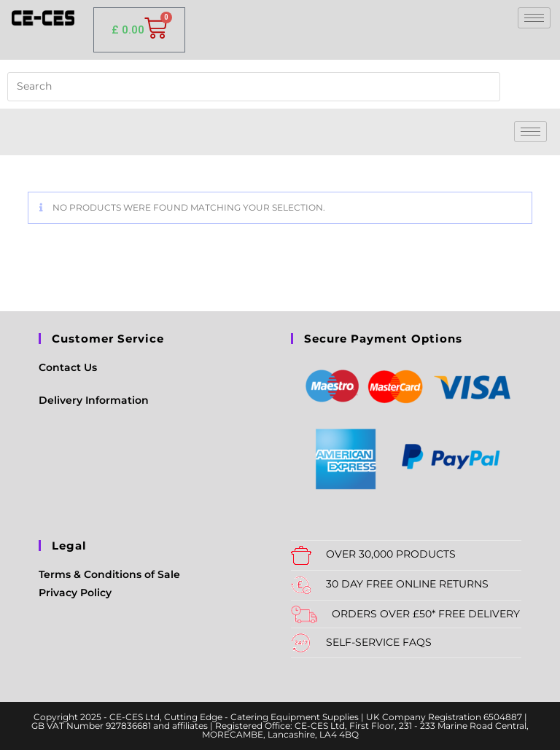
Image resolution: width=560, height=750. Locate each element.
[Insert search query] (254, 87)
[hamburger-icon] (534, 18)
